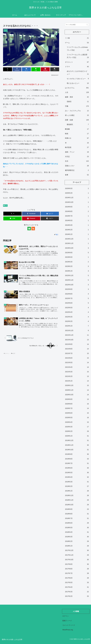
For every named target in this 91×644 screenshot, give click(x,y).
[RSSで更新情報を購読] (33, 229)
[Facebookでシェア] (17, 69)
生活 (5, 205)
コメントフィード (69, 625)
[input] (77, 25)
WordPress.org (68, 630)
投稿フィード (67, 621)
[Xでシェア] (8, 69)
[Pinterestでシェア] (45, 69)
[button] (55, 69)
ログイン (66, 616)
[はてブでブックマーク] (26, 69)
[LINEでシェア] (36, 69)
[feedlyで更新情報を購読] (29, 229)
